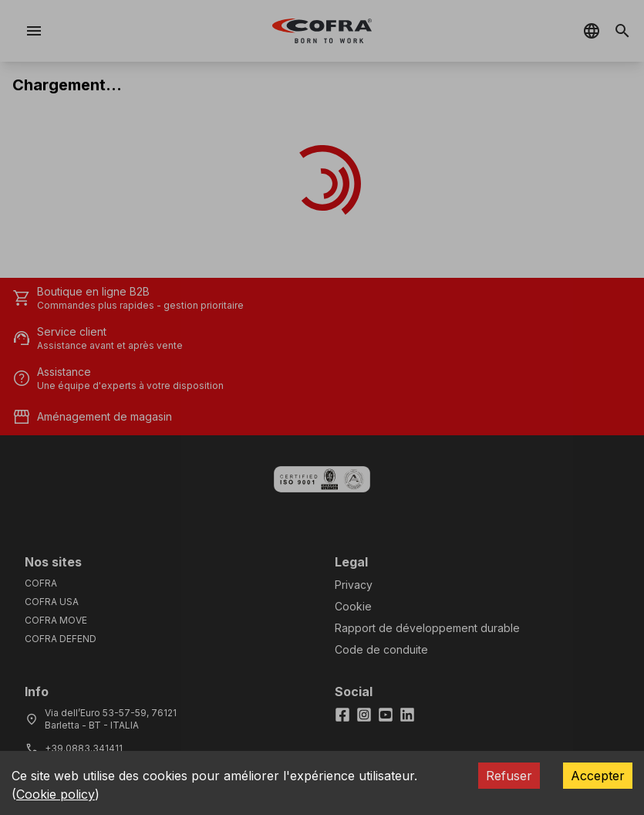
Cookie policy (56, 794)
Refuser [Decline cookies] (509, 776)
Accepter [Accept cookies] (598, 776)
